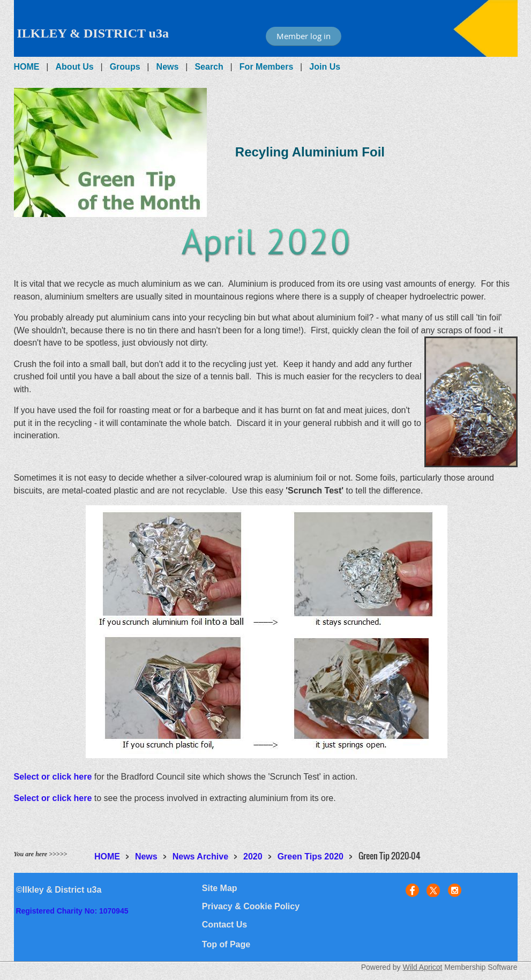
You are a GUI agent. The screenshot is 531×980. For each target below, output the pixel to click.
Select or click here (53, 777)
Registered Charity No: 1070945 (72, 911)
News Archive (200, 856)
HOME (27, 67)
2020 (253, 856)
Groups (125, 67)
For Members (266, 67)
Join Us (325, 67)
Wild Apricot (423, 967)
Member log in (304, 36)
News (168, 67)
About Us (75, 67)
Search (209, 67)
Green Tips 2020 (311, 856)
